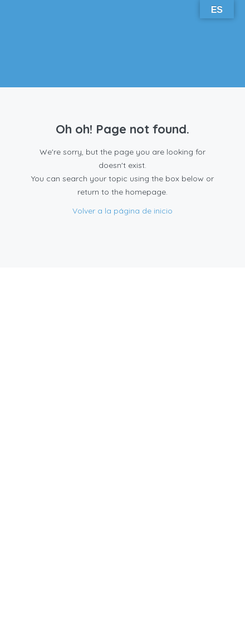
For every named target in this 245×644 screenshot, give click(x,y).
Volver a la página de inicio (122, 211)
